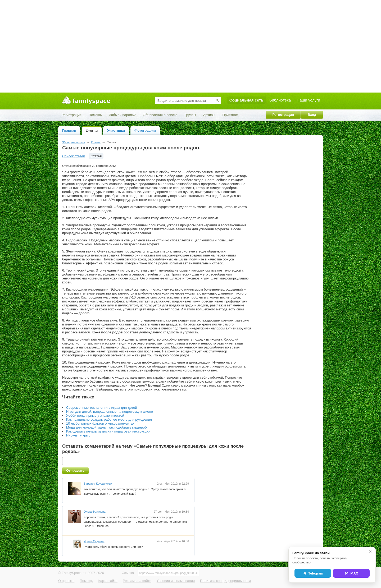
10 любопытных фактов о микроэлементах (100, 423)
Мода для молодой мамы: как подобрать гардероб (106, 427)
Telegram (313, 573)
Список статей (74, 156)
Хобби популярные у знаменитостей (95, 415)
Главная (69, 130)
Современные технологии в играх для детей (102, 408)
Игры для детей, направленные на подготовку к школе (110, 412)
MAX (351, 573)
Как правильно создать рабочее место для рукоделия (109, 419)
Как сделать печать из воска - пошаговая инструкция (108, 431)
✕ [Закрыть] (370, 552)
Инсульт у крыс (78, 435)
